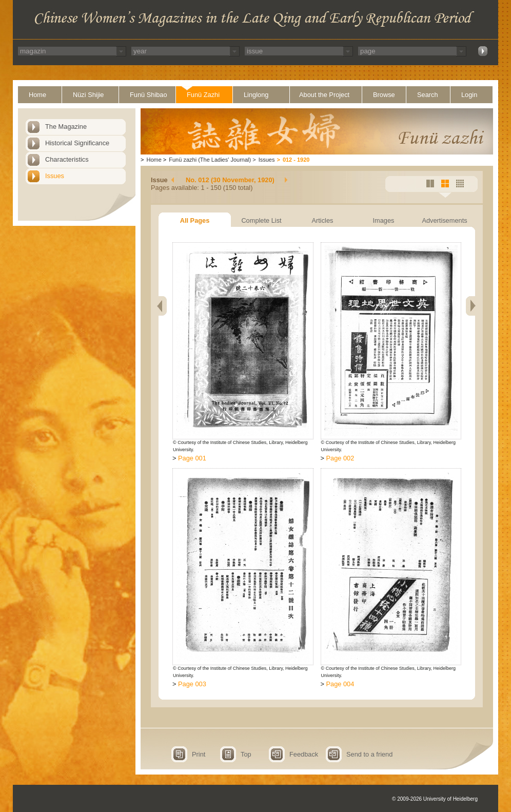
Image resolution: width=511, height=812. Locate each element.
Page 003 (192, 684)
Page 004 (340, 684)
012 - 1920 (296, 160)
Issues (55, 176)
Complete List (261, 220)
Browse (384, 95)
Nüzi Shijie (88, 95)
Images (384, 220)
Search (428, 95)
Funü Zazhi (203, 95)
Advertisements (444, 220)
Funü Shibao (149, 95)
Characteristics (67, 159)
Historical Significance (77, 143)
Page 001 (192, 458)
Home (37, 95)
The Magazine (66, 127)
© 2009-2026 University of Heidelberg (435, 799)
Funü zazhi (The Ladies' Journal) (210, 160)
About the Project (324, 95)
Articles (323, 220)
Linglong (256, 95)
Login (469, 95)
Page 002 (340, 458)
